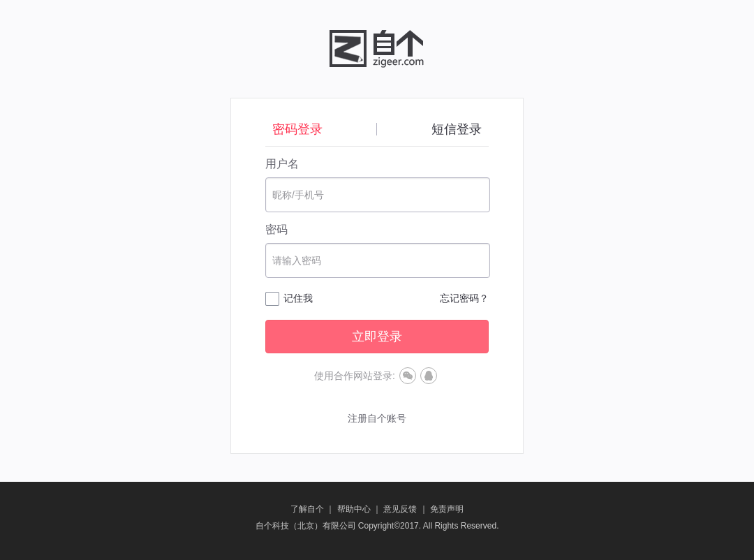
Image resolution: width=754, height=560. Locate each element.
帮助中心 (354, 509)
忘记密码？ (464, 298)
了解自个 (307, 509)
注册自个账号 (377, 418)
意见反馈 (400, 509)
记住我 (298, 298)
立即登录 (377, 337)
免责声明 (447, 509)
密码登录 (297, 129)
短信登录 (457, 129)
